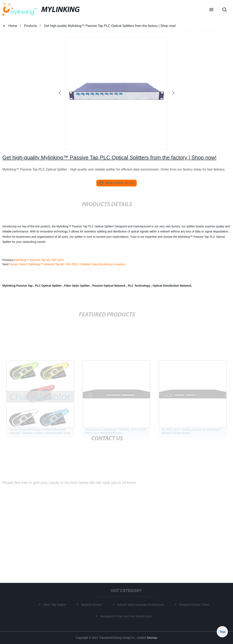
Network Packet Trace (195, 605)
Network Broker (92, 605)
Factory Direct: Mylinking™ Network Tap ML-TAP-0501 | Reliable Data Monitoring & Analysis (67, 264)
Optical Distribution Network (172, 286)
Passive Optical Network (109, 286)
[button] (211, 10)
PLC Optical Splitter (49, 286)
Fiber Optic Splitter (78, 286)
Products (31, 26)
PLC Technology (139, 286)
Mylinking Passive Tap (18, 286)
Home (13, 26)
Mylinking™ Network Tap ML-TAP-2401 (39, 260)
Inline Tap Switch (55, 605)
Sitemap (152, 638)
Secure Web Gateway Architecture (141, 605)
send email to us (116, 183)
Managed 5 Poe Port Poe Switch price (127, 616)
